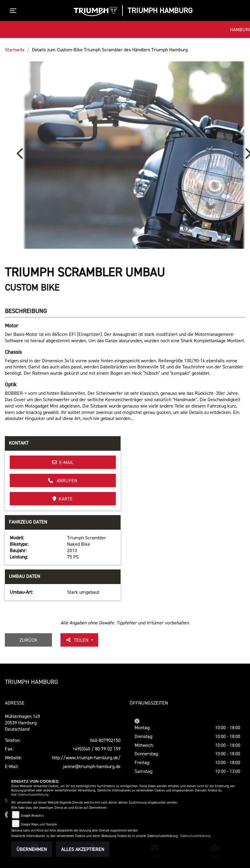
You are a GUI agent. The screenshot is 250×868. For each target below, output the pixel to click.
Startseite (15, 50)
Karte (63, 499)
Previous (21, 156)
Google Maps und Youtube (39, 824)
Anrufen (63, 480)
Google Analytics (32, 816)
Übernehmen (32, 849)
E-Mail (63, 462)
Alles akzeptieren (83, 849)
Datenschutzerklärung (33, 795)
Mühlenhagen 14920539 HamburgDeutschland (22, 723)
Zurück (28, 640)
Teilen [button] (77, 640)
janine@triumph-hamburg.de (92, 766)
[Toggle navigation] (14, 11)
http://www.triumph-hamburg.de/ (86, 757)
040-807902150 (105, 740)
